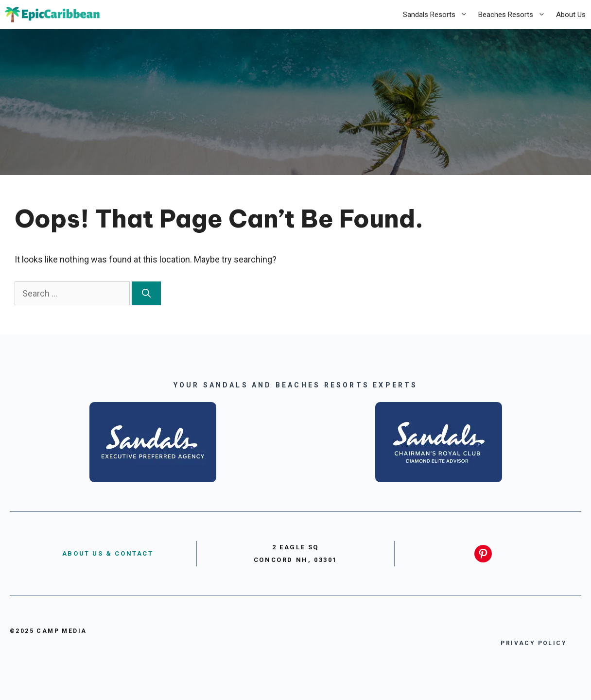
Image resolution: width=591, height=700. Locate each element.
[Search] (146, 293)
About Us (571, 15)
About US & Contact (108, 553)
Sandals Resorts (438, 15)
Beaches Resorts (514, 15)
